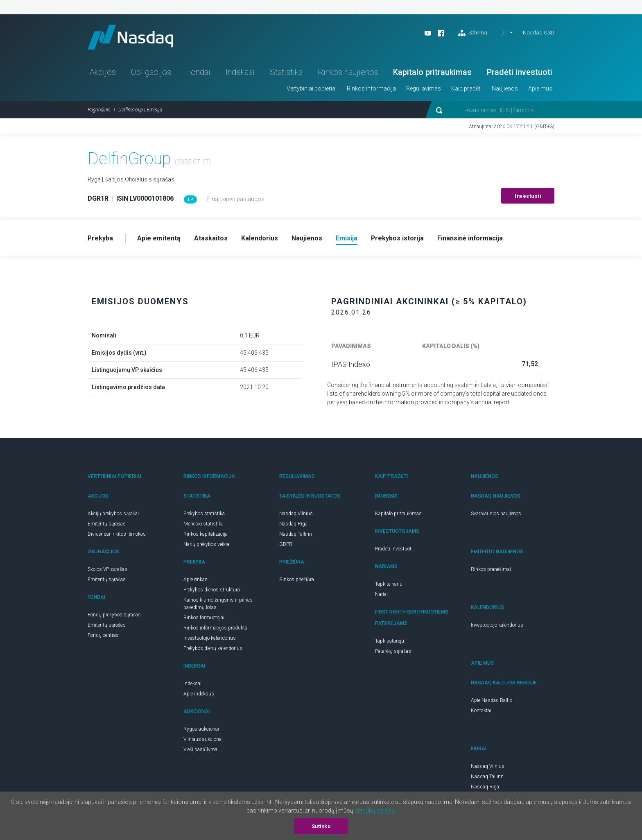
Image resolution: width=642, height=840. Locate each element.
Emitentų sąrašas (107, 524)
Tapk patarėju (390, 641)
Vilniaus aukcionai (203, 739)
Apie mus (540, 88)
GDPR (286, 544)
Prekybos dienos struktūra (212, 590)
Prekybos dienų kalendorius (213, 648)
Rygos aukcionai (201, 729)
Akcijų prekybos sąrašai (113, 514)
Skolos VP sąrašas (107, 569)
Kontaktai (481, 711)
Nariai (381, 594)
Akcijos (103, 72)
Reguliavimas (424, 88)
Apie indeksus (199, 694)
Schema (473, 33)
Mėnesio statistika (203, 524)
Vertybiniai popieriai (312, 88)
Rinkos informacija (371, 88)
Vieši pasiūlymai (201, 749)
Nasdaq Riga (293, 524)
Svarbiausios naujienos (496, 514)
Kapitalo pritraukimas (432, 72)
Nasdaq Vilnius (296, 514)
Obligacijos (151, 72)
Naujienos (505, 88)
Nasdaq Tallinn (296, 534)
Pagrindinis (99, 110)
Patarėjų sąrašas (393, 651)
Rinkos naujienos (348, 72)
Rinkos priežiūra (297, 580)
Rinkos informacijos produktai (216, 628)
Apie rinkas (196, 580)
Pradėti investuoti (520, 72)
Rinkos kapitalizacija (206, 534)
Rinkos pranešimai (491, 569)
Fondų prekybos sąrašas (114, 615)
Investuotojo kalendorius (210, 638)
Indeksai (240, 72)
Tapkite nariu (389, 584)
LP (190, 200)
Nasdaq (131, 37)
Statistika (286, 72)
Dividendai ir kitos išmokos (117, 534)
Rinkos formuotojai (204, 618)
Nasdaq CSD (539, 33)
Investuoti (528, 196)
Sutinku (321, 826)
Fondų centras (103, 635)
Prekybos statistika (204, 514)
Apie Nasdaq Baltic (492, 700)
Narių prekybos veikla (206, 544)
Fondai (198, 72)
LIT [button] (504, 33)
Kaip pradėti (466, 88)
